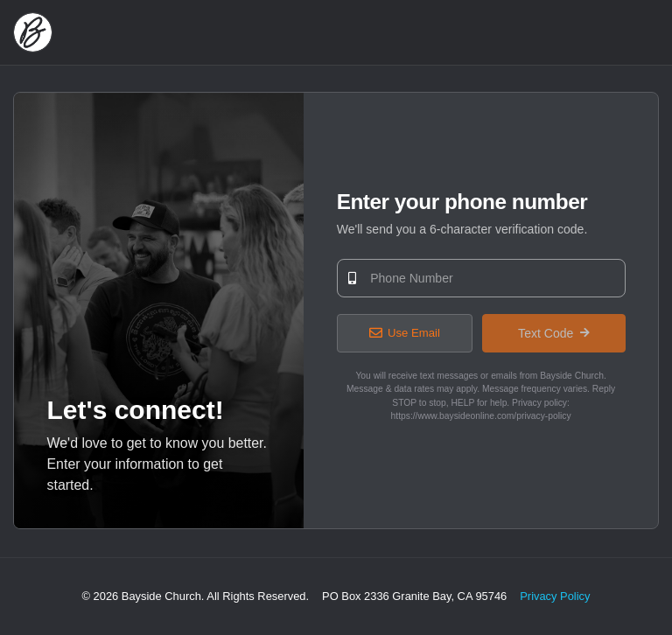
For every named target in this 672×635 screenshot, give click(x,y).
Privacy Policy (555, 596)
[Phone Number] (481, 278)
